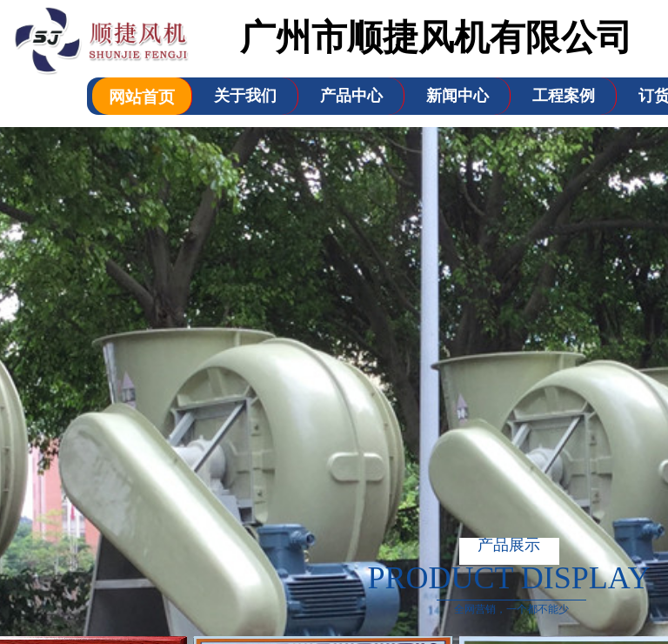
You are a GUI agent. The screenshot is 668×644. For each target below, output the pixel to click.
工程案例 (564, 96)
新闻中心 (458, 96)
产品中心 (351, 96)
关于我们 (245, 96)
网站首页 (142, 97)
